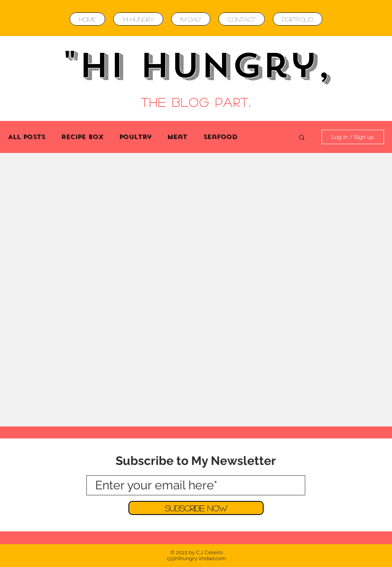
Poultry (135, 137)
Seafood (220, 137)
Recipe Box (82, 137)
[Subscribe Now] (196, 508)
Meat (177, 137)
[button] (302, 138)
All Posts (27, 137)
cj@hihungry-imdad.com (196, 558)
